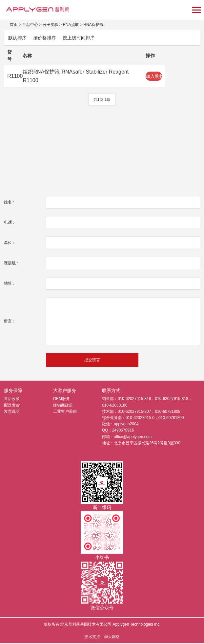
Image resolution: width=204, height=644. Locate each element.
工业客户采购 (65, 412)
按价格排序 (45, 38)
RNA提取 (71, 25)
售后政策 (12, 399)
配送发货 (12, 406)
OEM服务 (61, 399)
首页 (14, 25)
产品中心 (30, 25)
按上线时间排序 (79, 38)
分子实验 (51, 25)
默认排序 (17, 38)
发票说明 (12, 412)
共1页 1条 (102, 100)
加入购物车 (154, 76)
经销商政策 (63, 406)
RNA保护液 (93, 25)
